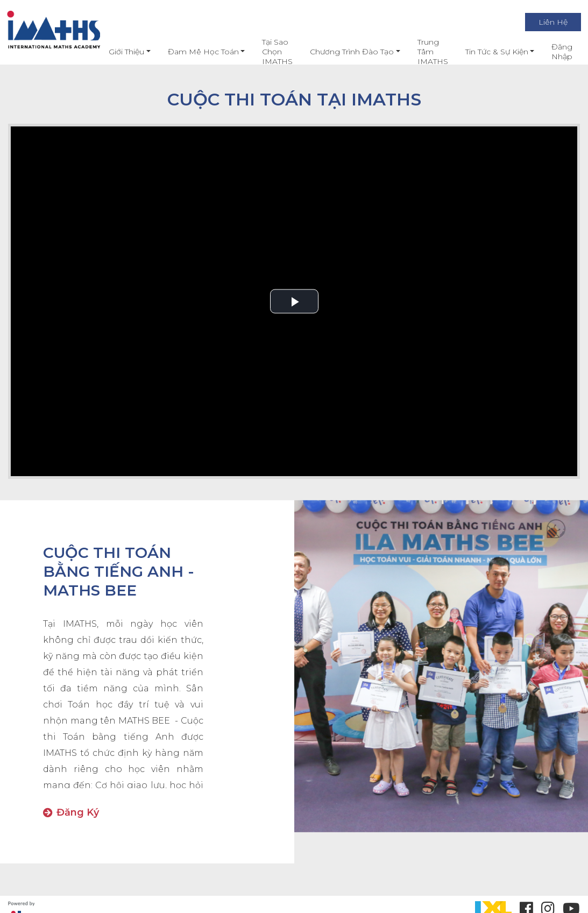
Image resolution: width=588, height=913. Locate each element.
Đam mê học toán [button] (194, 52)
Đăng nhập (553, 52)
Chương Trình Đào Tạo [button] (343, 52)
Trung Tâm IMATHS (423, 52)
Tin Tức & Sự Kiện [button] (487, 52)
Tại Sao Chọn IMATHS (268, 52)
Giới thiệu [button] (117, 52)
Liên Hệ (544, 22)
